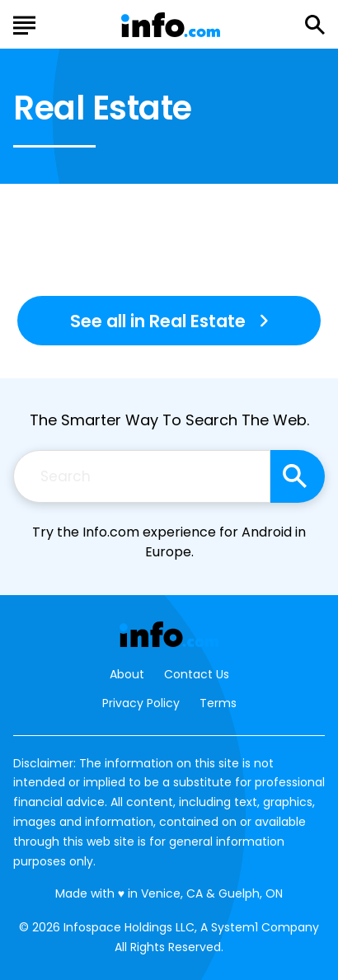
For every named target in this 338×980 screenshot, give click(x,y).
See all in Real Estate (158, 321)
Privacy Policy (141, 703)
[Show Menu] (24, 23)
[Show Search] (315, 25)
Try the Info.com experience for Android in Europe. (169, 542)
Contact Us (197, 675)
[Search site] (298, 476)
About (127, 675)
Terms (218, 703)
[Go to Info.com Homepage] (171, 25)
